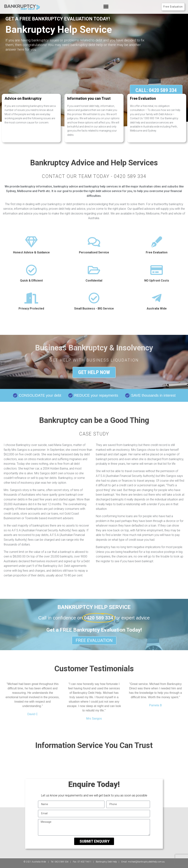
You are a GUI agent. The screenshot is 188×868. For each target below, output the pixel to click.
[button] (106, 7)
